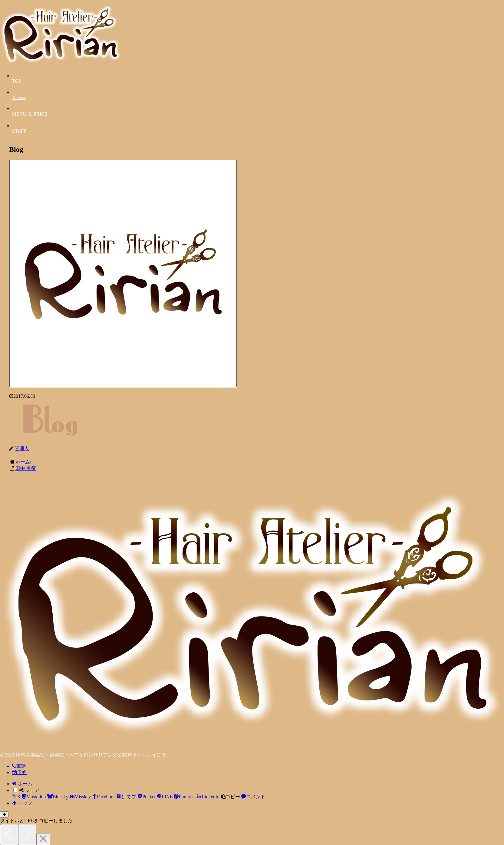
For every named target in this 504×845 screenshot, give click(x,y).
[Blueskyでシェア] (58, 797)
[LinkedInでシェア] (208, 797)
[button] (230, 797)
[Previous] (9, 835)
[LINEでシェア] (165, 797)
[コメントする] (253, 797)
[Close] (43, 839)
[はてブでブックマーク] (127, 797)
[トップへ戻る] (4, 815)
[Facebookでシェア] (104, 797)
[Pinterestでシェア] (185, 797)
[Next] (27, 835)
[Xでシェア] (16, 797)
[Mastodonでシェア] (34, 797)
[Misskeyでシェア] (80, 797)
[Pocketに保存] (147, 797)
